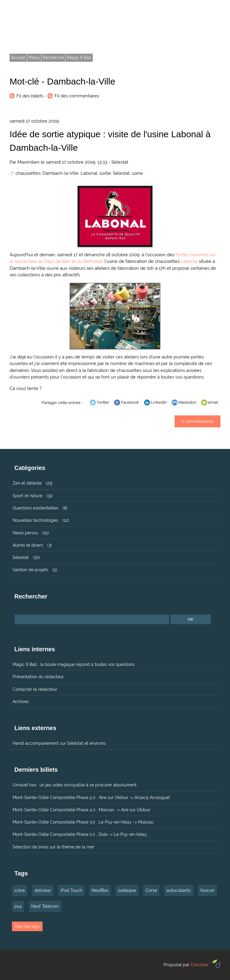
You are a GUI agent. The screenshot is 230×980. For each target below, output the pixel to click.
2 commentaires (198, 421)
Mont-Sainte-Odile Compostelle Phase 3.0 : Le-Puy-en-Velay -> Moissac (83, 822)
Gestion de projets (30, 570)
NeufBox (100, 890)
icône (20, 890)
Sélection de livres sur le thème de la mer (53, 847)
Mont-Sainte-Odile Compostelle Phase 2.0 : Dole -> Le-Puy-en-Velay (80, 834)
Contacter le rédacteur (35, 689)
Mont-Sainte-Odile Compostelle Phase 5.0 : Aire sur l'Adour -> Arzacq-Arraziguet (91, 797)
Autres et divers (28, 545)
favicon (207, 890)
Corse (151, 890)
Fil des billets (30, 96)
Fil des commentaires (77, 96)
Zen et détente (27, 483)
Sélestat (120, 162)
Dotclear (200, 965)
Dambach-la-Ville (60, 173)
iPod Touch (71, 890)
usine (137, 173)
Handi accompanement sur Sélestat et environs (59, 743)
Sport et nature (27, 496)
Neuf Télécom (45, 906)
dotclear (43, 890)
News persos (25, 533)
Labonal (89, 173)
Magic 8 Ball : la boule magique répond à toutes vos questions (74, 664)
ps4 (18, 906)
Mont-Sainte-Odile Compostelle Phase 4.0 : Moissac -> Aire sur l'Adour (81, 810)
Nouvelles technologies (35, 520)
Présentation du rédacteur (38, 677)
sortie (105, 173)
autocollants (179, 890)
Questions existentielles (35, 508)
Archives (21, 702)
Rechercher (31, 596)
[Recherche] (92, 619)
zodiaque (127, 890)
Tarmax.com (37, 21)
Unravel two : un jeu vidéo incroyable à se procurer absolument (75, 785)
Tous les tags (27, 926)
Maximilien (28, 162)
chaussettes (28, 173)
